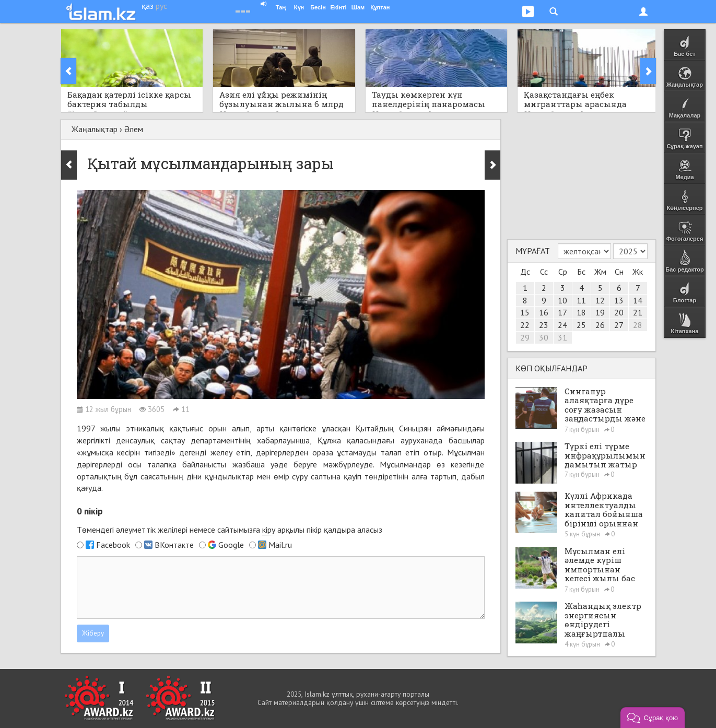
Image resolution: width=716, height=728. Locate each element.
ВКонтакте (174, 545)
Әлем (134, 129)
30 (544, 337)
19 (600, 312)
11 (581, 300)
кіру (269, 530)
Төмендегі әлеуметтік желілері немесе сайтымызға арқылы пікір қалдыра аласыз (230, 530)
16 (544, 312)
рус (161, 6)
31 (562, 337)
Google (231, 545)
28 (638, 325)
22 (525, 325)
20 (619, 312)
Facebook (113, 545)
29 (525, 337)
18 (581, 312)
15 (525, 312)
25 (581, 325)
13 (619, 300)
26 (600, 325)
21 (638, 312)
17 (562, 312)
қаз (148, 6)
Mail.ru (280, 545)
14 (638, 300)
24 (562, 325)
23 (544, 325)
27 (619, 325)
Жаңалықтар (95, 129)
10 (562, 300)
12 (600, 300)
